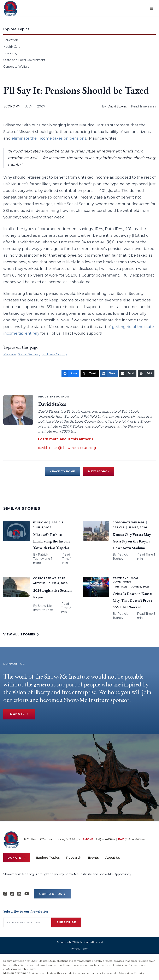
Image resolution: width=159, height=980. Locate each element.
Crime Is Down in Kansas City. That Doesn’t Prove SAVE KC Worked (133, 600)
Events (93, 857)
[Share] (70, 373)
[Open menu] (152, 8)
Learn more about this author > (66, 439)
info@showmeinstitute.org (19, 969)
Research (74, 857)
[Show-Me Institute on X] (12, 894)
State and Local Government (24, 60)
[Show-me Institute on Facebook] (5, 894)
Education (11, 40)
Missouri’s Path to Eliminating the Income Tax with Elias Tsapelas (52, 541)
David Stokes (117, 106)
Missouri (10, 354)
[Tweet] (90, 373)
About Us (113, 857)
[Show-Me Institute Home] (10, 8)
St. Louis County (55, 354)
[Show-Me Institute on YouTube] (27, 894)
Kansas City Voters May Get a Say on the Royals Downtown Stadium (132, 541)
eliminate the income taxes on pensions (49, 138)
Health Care (12, 47)
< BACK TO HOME (62, 471)
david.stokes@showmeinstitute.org (67, 448)
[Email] (128, 373)
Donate (19, 714)
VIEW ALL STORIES (21, 634)
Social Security (29, 354)
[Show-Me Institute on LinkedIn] (19, 894)
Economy (10, 53)
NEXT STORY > (99, 471)
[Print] (146, 373)
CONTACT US (52, 894)
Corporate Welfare (16, 67)
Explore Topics (48, 857)
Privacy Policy (79, 949)
